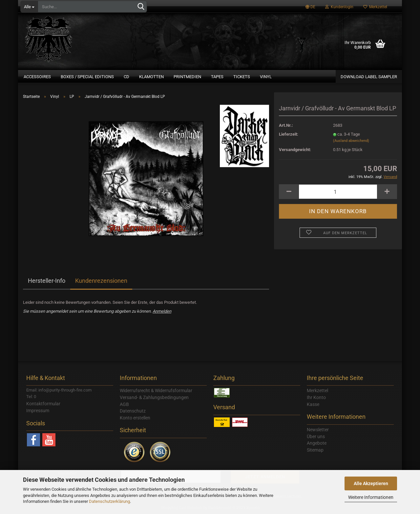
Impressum (38, 411)
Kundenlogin (339, 7)
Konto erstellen (135, 418)
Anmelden (162, 311)
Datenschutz (133, 411)
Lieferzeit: (289, 134)
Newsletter (318, 430)
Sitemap (315, 450)
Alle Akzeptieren (371, 483)
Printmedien (187, 77)
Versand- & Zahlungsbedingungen (154, 397)
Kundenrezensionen (101, 281)
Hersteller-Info (47, 281)
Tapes (217, 77)
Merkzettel (375, 7)
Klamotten (151, 77)
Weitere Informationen (371, 497)
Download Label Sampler (369, 77)
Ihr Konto (316, 397)
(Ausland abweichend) (351, 141)
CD (126, 77)
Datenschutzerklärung (109, 501)
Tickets (242, 77)
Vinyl (266, 77)
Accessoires (37, 77)
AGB (124, 404)
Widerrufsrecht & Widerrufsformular (156, 391)
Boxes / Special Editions (87, 77)
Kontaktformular (43, 404)
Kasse (313, 404)
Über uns (316, 436)
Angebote (317, 443)
